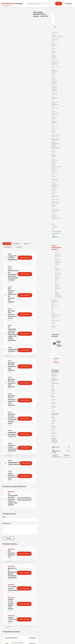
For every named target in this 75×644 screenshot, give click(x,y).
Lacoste (13, 221)
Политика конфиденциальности (65, 630)
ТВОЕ (4, 235)
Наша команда (26, 632)
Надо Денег (6, 218)
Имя (22, 208)
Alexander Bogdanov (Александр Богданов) (9, 243)
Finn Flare (5, 221)
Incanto (5, 228)
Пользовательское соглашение (45, 628)
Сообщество (65, 632)
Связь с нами (45, 630)
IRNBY (4, 240)
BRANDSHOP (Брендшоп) (9, 230)
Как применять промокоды (26, 628)
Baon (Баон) (6, 233)
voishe (4, 238)
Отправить (27, 229)
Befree (14, 218)
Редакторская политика (65, 628)
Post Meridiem (13, 238)
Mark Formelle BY (7, 226)
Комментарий (25, 215)
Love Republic (6, 223)
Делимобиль (6, 216)
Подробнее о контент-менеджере (10, 200)
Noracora (14, 233)
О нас (26, 630)
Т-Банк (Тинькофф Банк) (9, 213)
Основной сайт (6, 6)
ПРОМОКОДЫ (12, 4)
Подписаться (50, 618)
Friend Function (12, 235)
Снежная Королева (8, 211)
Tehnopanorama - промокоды (9, 598)
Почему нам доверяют (45, 634)
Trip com (15, 216)
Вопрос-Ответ (26, 634)
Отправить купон (45, 632)
